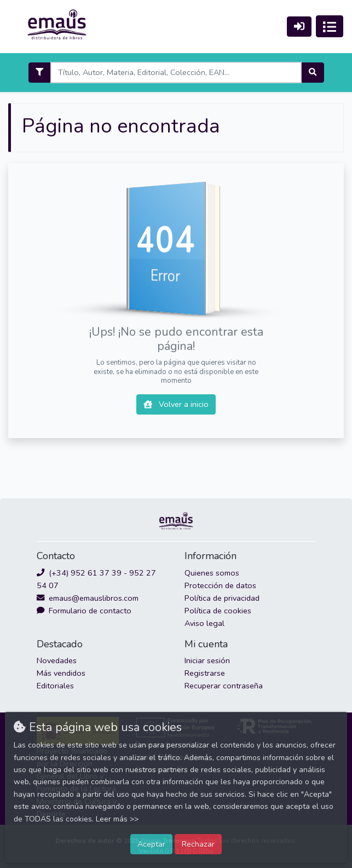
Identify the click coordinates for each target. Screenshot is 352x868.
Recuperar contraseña (224, 686)
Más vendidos (61, 673)
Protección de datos (220, 585)
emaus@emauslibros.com (88, 598)
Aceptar (151, 844)
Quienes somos (212, 573)
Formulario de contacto (84, 611)
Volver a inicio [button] (176, 404)
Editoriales (55, 686)
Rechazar (198, 844)
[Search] (176, 73)
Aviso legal (204, 623)
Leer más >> (117, 819)
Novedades (57, 660)
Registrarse (205, 673)
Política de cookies (218, 611)
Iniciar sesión (207, 660)
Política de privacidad (222, 598)
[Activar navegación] (330, 26)
